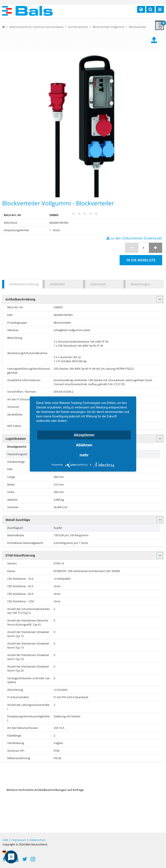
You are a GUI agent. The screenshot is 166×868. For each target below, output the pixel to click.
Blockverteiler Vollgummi (109, 27)
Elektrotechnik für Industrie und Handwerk (36, 27)
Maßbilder (57, 284)
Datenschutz (38, 840)
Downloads (98, 284)
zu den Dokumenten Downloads (134, 238)
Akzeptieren (84, 435)
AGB (5, 840)
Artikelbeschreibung (24, 284)
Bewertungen (140, 284)
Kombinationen (78, 27)
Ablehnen (84, 445)
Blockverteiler (138, 27)
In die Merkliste (141, 260)
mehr (84, 455)
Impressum (19, 840)
